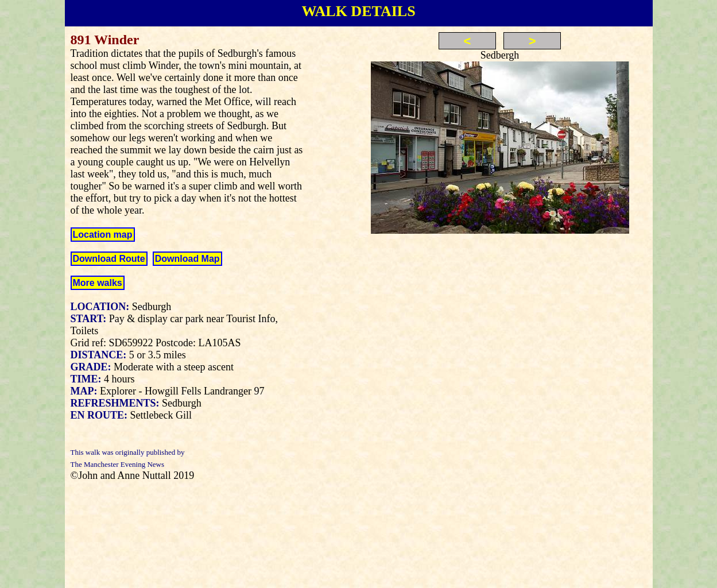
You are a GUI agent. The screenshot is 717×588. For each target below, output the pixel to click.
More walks (98, 283)
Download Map (187, 259)
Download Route (109, 259)
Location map (103, 235)
